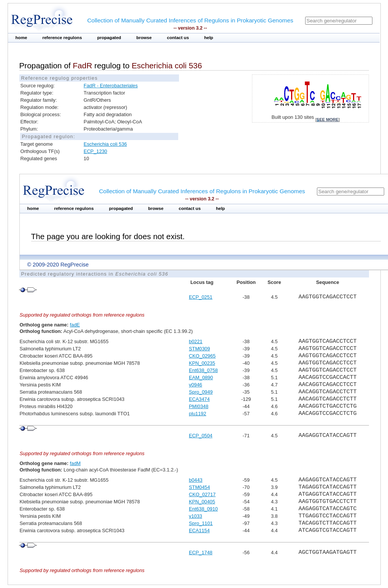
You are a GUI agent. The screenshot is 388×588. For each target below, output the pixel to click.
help (209, 38)
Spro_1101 (201, 523)
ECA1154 (199, 530)
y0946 (196, 385)
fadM (75, 463)
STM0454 (199, 487)
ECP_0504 (201, 436)
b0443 (196, 480)
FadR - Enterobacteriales (111, 86)
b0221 (196, 341)
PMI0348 (199, 406)
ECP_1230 (95, 151)
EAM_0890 (201, 378)
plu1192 (198, 414)
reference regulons (62, 38)
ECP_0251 (201, 297)
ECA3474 (199, 399)
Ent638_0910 (203, 509)
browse (144, 38)
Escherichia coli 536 (105, 144)
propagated (109, 38)
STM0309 (199, 349)
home (21, 38)
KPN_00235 (202, 363)
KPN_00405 (202, 502)
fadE (75, 325)
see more (328, 120)
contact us (178, 38)
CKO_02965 (202, 356)
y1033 (196, 516)
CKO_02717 (202, 494)
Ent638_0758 (203, 370)
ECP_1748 (201, 553)
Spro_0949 (201, 392)
